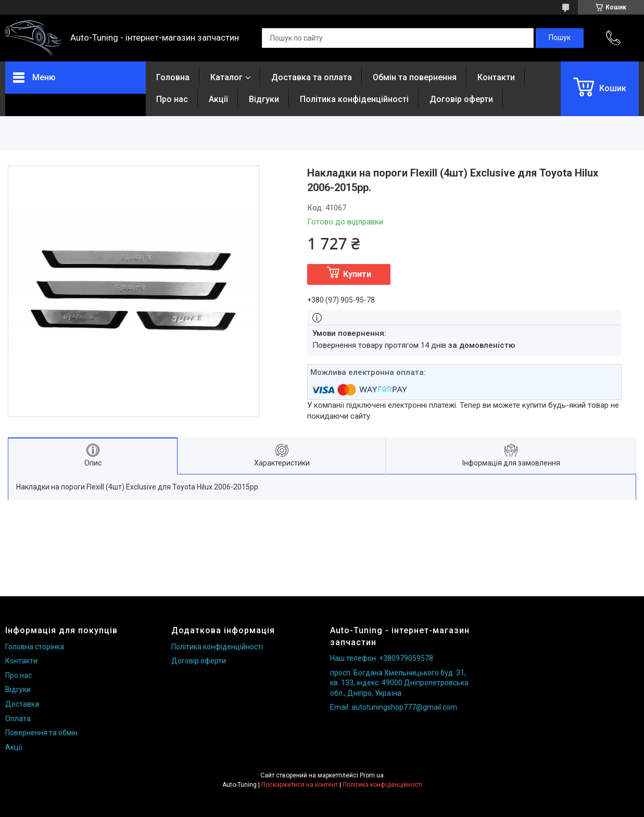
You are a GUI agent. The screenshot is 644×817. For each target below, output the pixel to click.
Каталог (226, 77)
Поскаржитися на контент (300, 785)
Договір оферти (461, 99)
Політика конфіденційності (354, 99)
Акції (218, 99)
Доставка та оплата (312, 77)
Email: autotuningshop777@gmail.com (394, 707)
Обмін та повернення (415, 77)
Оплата (18, 719)
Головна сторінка (35, 647)
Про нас (172, 99)
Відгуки (264, 99)
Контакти (496, 77)
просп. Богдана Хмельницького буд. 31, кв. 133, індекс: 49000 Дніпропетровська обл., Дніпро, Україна (399, 683)
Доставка (22, 704)
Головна (173, 77)
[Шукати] (560, 38)
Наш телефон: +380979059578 (382, 658)
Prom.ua (372, 775)
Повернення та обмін (41, 733)
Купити (357, 274)
